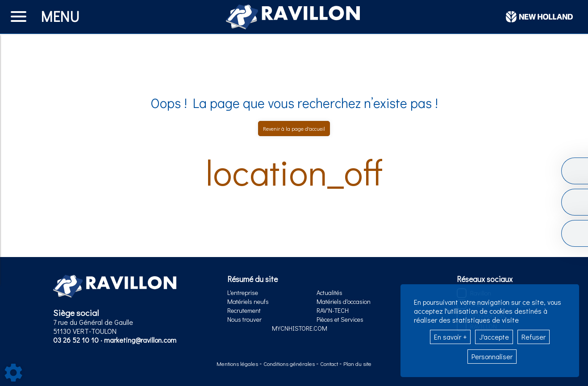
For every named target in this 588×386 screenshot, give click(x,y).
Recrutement (244, 310)
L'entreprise (243, 293)
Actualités (329, 293)
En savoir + (450, 337)
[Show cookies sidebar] (13, 373)
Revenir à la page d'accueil (294, 129)
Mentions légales (238, 364)
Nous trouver (244, 319)
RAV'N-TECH (333, 310)
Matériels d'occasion (344, 301)
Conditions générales (290, 364)
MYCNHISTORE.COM (300, 328)
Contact (330, 364)
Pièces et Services (340, 319)
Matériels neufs (248, 301)
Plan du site (357, 364)
